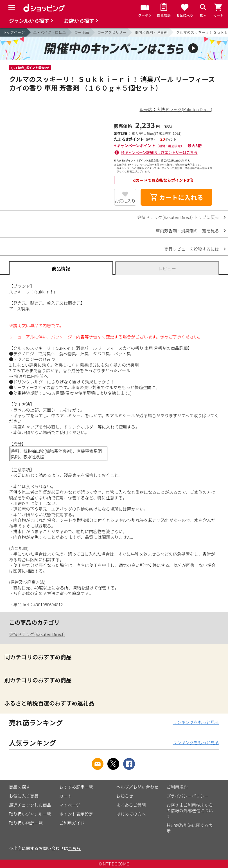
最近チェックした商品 (30, 805)
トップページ (14, 32)
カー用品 (82, 32)
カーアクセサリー (112, 32)
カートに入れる (177, 197)
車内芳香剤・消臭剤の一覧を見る (187, 231)
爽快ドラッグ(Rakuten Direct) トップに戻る (178, 217)
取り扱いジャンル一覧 (30, 814)
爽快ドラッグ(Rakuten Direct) (37, 634)
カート (66, 796)
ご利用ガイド (72, 823)
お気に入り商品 (24, 796)
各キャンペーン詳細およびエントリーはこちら (159, 152)
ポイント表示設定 (76, 814)
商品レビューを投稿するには (192, 249)
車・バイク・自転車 (49, 32)
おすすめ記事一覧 (76, 787)
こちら (74, 848)
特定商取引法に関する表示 (190, 828)
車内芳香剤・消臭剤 (151, 32)
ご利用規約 (177, 787)
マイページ (70, 805)
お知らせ (125, 796)
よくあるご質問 (131, 805)
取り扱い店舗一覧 (26, 823)
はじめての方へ (131, 814)
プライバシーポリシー (188, 796)
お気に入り (125, 201)
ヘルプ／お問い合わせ (137, 787)
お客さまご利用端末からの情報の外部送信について (190, 810)
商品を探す (20, 787)
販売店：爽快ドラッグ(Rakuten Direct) (176, 109)
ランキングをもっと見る (196, 722)
